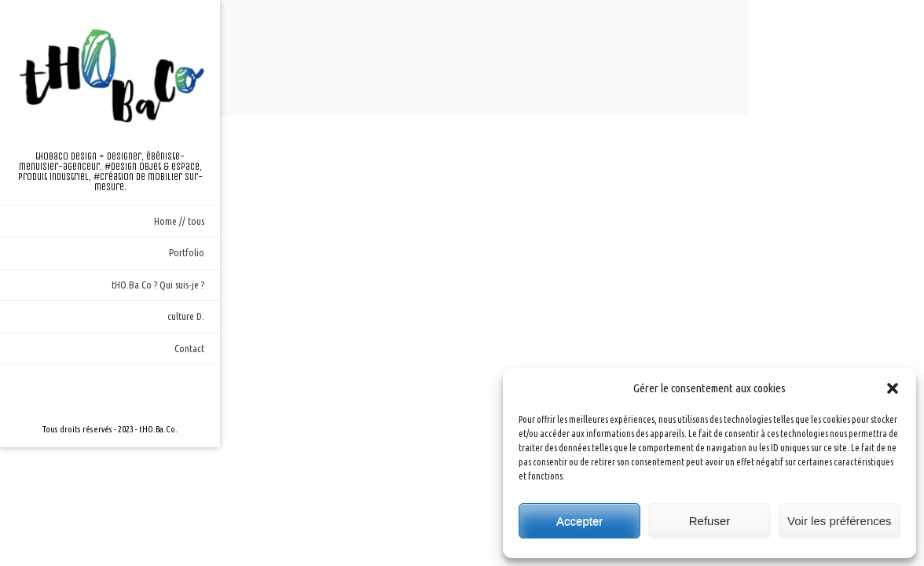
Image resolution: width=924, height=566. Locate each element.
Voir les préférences (840, 521)
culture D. (186, 316)
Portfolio (187, 252)
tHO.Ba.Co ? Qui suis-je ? (158, 285)
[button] (893, 388)
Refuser (710, 521)
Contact (189, 348)
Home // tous (179, 221)
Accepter (579, 521)
